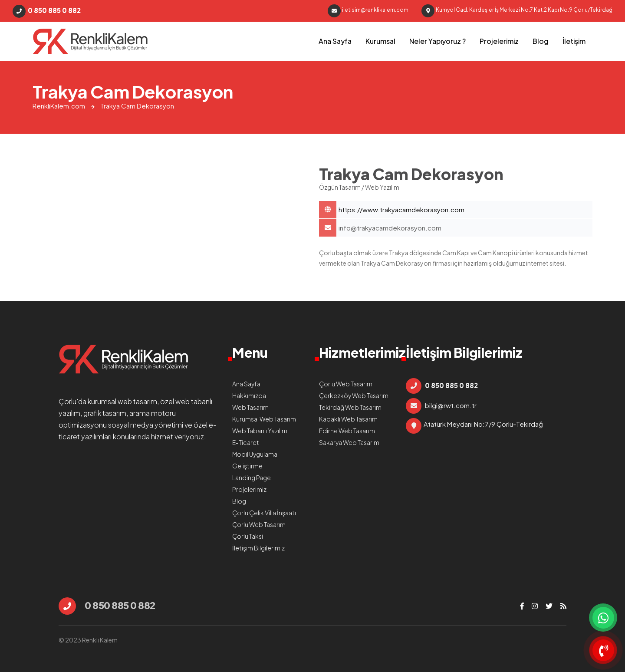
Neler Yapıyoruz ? (437, 41)
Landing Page (252, 478)
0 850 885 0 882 (47, 11)
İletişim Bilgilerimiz (258, 548)
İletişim (574, 41)
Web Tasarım (250, 407)
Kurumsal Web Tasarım (264, 419)
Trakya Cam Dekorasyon (90, 41)
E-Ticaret (246, 442)
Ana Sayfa (335, 41)
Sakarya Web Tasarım (349, 442)
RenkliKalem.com (59, 106)
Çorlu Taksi (248, 536)
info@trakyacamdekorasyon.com (390, 228)
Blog (541, 41)
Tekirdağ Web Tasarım (350, 407)
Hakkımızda (249, 395)
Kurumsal (380, 41)
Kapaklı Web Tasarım (348, 419)
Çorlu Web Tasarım (259, 524)
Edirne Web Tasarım (347, 431)
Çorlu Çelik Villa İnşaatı (264, 513)
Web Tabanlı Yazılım (260, 431)
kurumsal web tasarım (122, 401)
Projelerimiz (499, 41)
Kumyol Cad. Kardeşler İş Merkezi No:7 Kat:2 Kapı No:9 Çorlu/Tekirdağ (517, 11)
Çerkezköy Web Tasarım (354, 395)
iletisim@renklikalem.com (368, 11)
